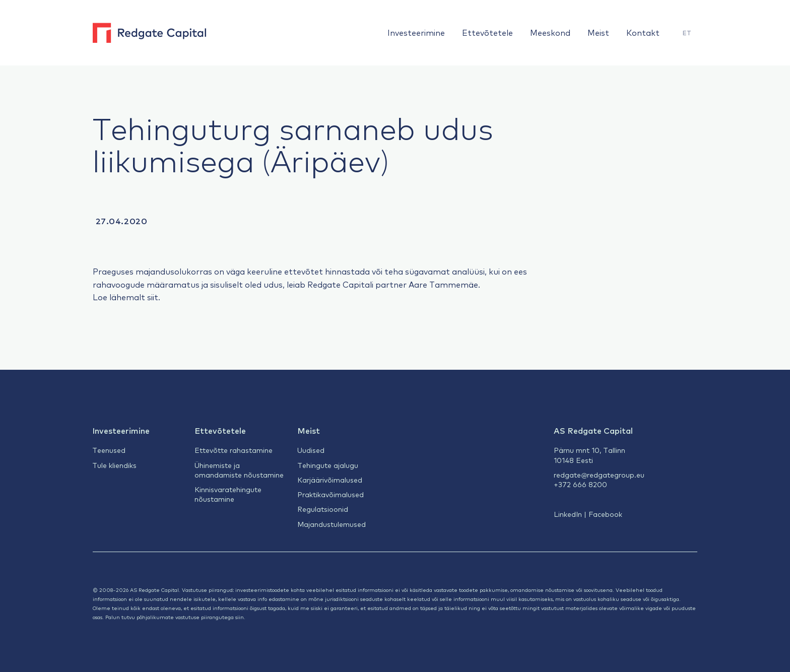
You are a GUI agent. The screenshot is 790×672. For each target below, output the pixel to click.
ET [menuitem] (687, 33)
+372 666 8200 (580, 484)
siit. (154, 297)
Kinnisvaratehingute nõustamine (228, 494)
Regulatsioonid (323, 509)
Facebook (605, 514)
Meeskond (550, 32)
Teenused (109, 450)
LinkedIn (568, 514)
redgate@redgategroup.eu (599, 475)
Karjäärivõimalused (330, 480)
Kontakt (643, 32)
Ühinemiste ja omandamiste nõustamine (239, 470)
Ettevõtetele (487, 32)
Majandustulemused (332, 524)
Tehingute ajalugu (328, 465)
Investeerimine (416, 32)
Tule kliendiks (114, 465)
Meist (598, 32)
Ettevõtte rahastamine (234, 450)
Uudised (311, 450)
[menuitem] (687, 33)
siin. (240, 617)
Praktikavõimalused (331, 494)
